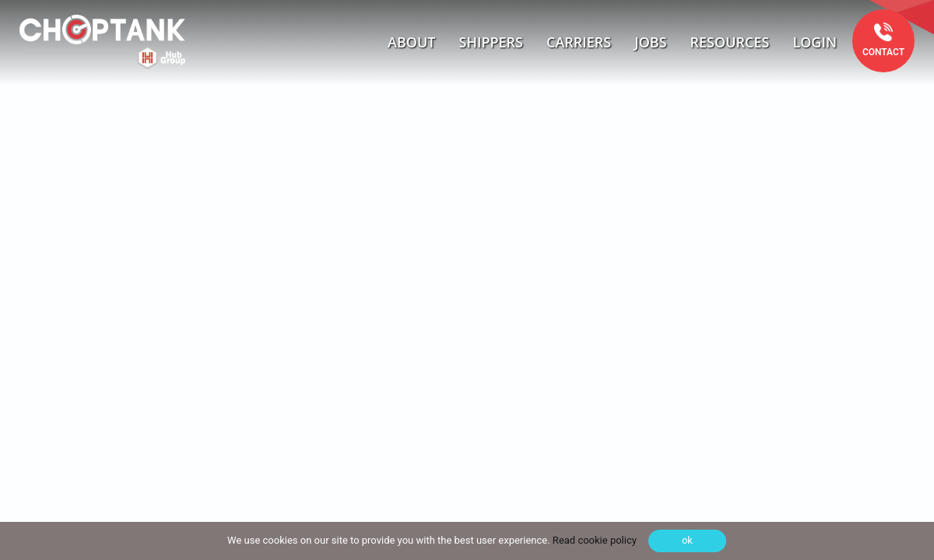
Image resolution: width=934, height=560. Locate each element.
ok (687, 540)
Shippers (492, 42)
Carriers (579, 42)
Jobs (650, 42)
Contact (883, 52)
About (411, 42)
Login (815, 42)
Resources (730, 42)
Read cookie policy (593, 540)
